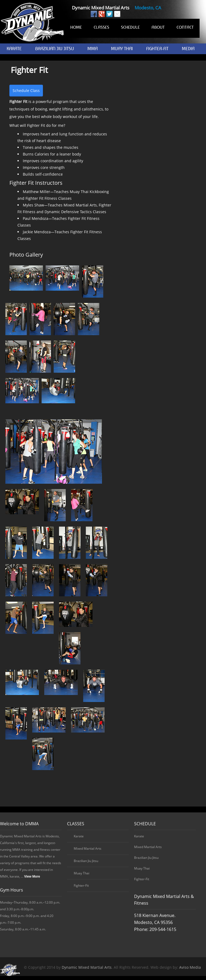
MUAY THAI (122, 49)
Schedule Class (26, 90)
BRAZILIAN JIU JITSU (55, 49)
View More (32, 877)
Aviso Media (190, 967)
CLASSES (101, 27)
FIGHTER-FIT (157, 49)
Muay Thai (82, 873)
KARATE (14, 49)
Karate (79, 836)
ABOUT (158, 27)
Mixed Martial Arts (88, 848)
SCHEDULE (130, 27)
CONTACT (185, 27)
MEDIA (188, 49)
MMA (93, 49)
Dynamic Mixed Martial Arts (87, 967)
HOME (76, 27)
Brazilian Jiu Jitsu (86, 861)
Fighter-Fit (81, 885)
